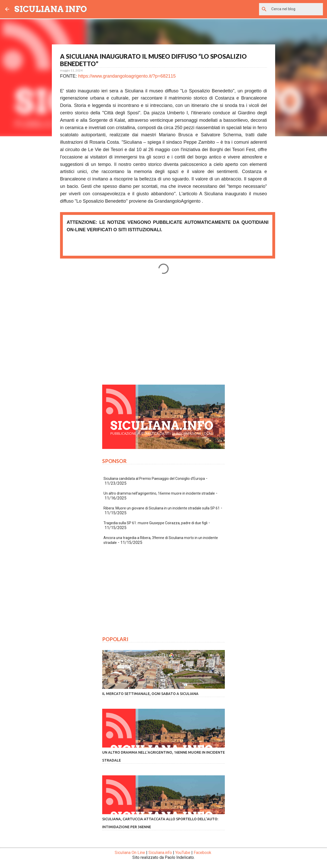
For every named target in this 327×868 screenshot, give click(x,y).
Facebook (202, 853)
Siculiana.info (160, 853)
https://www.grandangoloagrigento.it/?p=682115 (127, 76)
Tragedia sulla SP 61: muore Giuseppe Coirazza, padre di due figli (155, 523)
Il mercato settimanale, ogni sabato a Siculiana (150, 694)
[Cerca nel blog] (296, 9)
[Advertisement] (163, 333)
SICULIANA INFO (51, 9)
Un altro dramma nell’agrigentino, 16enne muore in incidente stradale (159, 493)
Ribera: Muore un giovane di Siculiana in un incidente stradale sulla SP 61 (162, 508)
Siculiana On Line (130, 853)
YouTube (183, 853)
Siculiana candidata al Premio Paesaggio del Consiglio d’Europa (154, 479)
